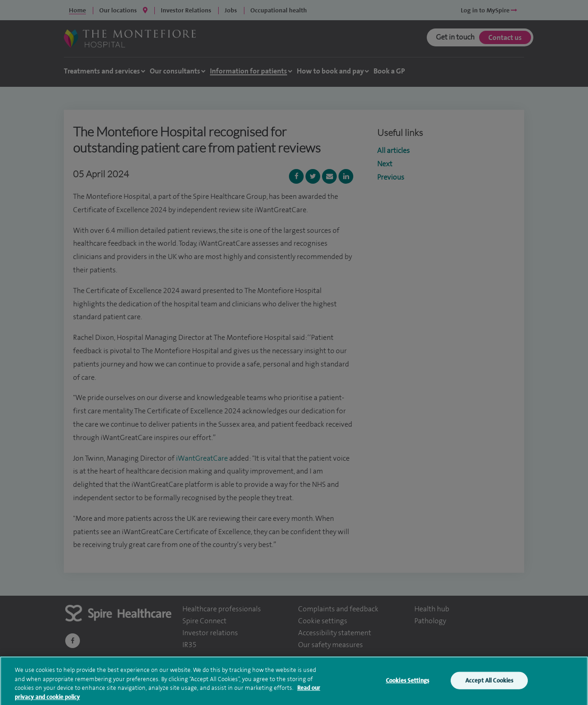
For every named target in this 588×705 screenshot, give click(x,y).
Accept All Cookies (489, 685)
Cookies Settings (407, 685)
